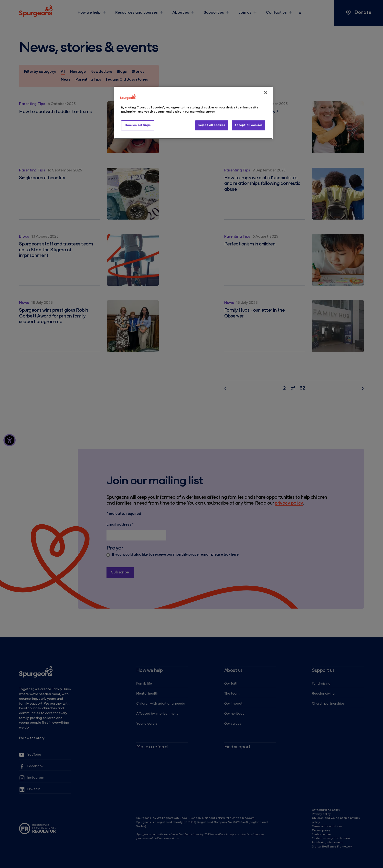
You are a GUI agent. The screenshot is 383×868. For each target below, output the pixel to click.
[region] (193, 113)
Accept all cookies (249, 125)
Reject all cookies (212, 125)
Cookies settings (138, 125)
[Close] (266, 93)
